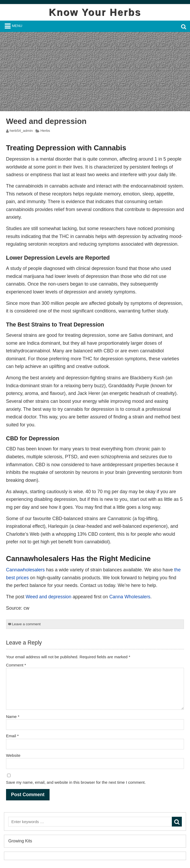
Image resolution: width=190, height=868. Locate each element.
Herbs (45, 131)
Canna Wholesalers (130, 597)
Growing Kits (20, 841)
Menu (17, 26)
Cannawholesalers (25, 570)
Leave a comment (26, 624)
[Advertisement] (95, 72)
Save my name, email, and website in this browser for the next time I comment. (76, 782)
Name (13, 717)
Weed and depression (48, 597)
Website (13, 755)
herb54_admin (21, 131)
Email (12, 736)
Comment (16, 665)
